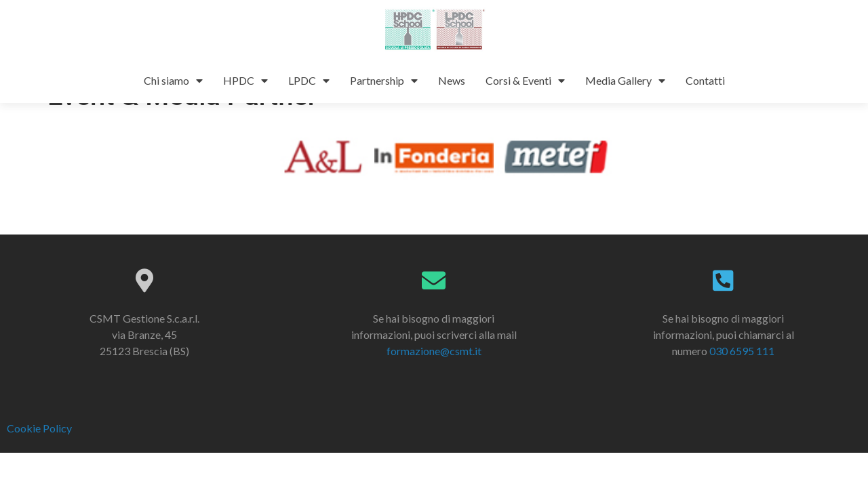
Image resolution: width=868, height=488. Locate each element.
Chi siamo (173, 81)
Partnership (384, 81)
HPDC (245, 81)
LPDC (309, 81)
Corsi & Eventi (525, 81)
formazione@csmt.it (434, 379)
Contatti (705, 80)
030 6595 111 (742, 379)
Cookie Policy (39, 457)
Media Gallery (625, 81)
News (452, 80)
